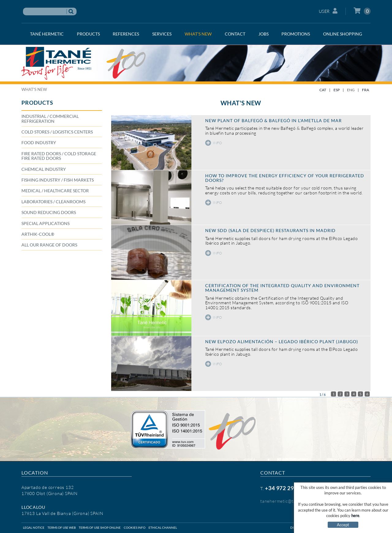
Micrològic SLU (330, 527)
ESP (337, 90)
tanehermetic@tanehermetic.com (294, 501)
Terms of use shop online (100, 527)
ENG (351, 90)
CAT (323, 90)
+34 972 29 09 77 (287, 488)
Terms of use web (62, 527)
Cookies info (135, 527)
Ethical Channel (163, 527)
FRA (366, 90)
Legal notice (34, 527)
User (328, 11)
